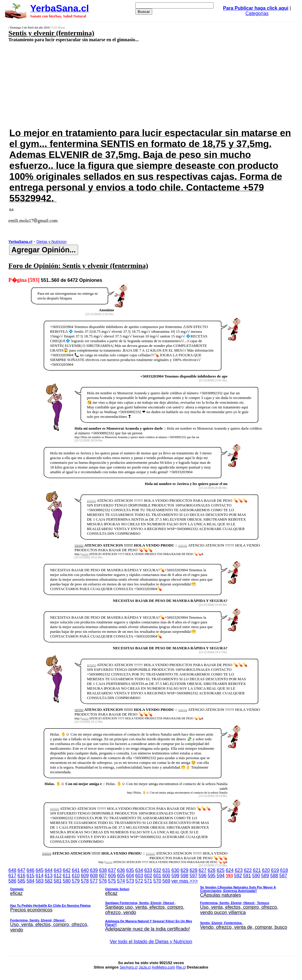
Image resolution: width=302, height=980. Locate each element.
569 (166, 881)
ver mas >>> (151, 906)
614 (40, 876)
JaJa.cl (145, 967)
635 (130, 870)
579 (76, 881)
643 (58, 870)
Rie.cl (181, 967)
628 (194, 870)
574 (121, 881)
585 (21, 881)
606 (112, 876)
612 (58, 876)
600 (166, 876)
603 (139, 876)
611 (67, 876)
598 (184, 876)
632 (157, 870)
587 (283, 876)
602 (148, 876)
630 (175, 870)
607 (103, 876)
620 (266, 870)
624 (230, 870)
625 (221, 870)
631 (166, 870)
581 (58, 881)
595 (212, 876)
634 (139, 870)
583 (40, 881)
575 (112, 881)
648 (13, 870)
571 (148, 881)
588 (274, 876)
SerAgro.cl (129, 967)
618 (284, 870)
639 (94, 870)
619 (275, 870)
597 (194, 876)
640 (85, 870)
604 (130, 876)
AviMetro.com (163, 967)
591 (247, 876)
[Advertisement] (126, 85)
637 (112, 870)
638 (103, 870)
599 (175, 876)
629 (184, 870)
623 (239, 870)
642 (67, 870)
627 (202, 870)
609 (85, 876)
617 (13, 876)
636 (121, 870)
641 (76, 870)
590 (256, 876)
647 (21, 870)
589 (265, 876)
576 (103, 881)
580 (67, 881)
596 (202, 876)
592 (238, 876)
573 (130, 881)
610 (76, 876)
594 (221, 876)
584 (31, 881)
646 (31, 870)
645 (40, 870)
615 (31, 876)
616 (21, 876)
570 (157, 881)
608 (94, 876)
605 (121, 876)
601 (157, 876)
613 (49, 876)
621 (257, 870)
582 (49, 881)
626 (212, 870)
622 (248, 870)
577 (94, 881)
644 (49, 870)
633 (148, 870)
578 (85, 881)
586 (13, 881)
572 (139, 881)
